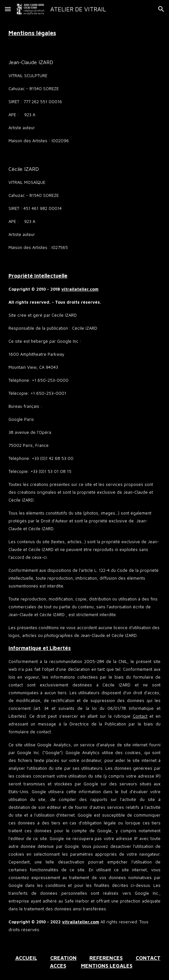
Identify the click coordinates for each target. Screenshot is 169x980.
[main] (85, 33)
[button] (8, 9)
